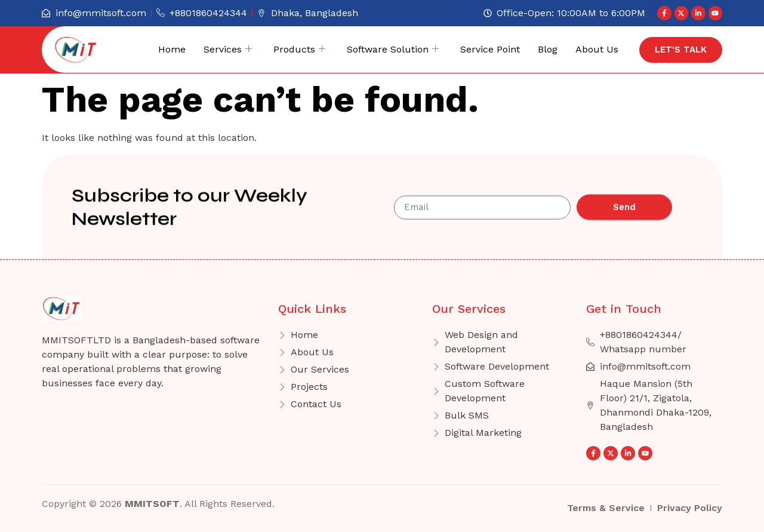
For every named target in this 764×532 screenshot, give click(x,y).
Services (228, 50)
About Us (597, 49)
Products (299, 50)
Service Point (490, 49)
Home (172, 49)
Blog (548, 49)
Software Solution (393, 50)
